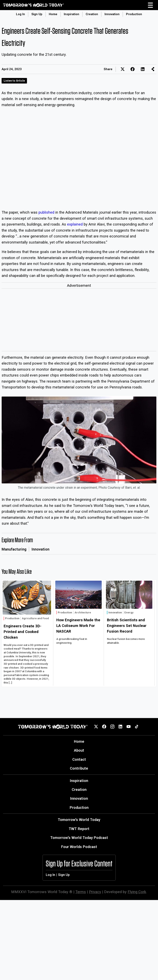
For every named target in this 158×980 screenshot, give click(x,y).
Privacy (95, 892)
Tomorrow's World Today (79, 820)
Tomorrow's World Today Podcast (79, 838)
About (79, 750)
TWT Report (79, 829)
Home (53, 14)
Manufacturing (14, 549)
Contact (79, 759)
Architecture (83, 612)
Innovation (112, 14)
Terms (81, 892)
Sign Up (37, 14)
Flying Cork (137, 892)
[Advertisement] (79, 321)
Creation (92, 14)
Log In (20, 14)
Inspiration (72, 14)
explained (75, 224)
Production (134, 14)
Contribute (79, 768)
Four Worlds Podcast (79, 847)
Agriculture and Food (35, 618)
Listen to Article (14, 81)
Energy (129, 612)
